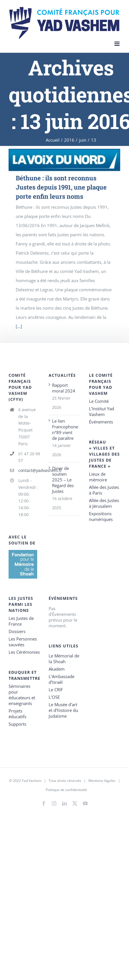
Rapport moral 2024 (64, 388)
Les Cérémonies (24, 652)
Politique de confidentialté (66, 790)
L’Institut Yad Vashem (102, 411)
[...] (19, 326)
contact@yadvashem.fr (29, 470)
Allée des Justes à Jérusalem (104, 503)
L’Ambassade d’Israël (61, 679)
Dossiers (17, 631)
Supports (17, 724)
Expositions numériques (101, 516)
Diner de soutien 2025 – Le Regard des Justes (63, 480)
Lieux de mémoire (98, 477)
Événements (101, 422)
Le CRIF (56, 690)
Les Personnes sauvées (23, 642)
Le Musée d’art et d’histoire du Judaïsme (63, 710)
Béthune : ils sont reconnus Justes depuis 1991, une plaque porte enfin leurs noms (61, 187)
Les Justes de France (21, 621)
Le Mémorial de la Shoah (64, 659)
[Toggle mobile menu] (117, 44)
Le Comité (99, 401)
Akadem (57, 669)
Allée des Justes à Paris (104, 490)
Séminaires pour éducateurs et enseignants (22, 695)
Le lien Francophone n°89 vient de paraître (65, 430)
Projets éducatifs (17, 714)
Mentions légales (102, 781)
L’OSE (54, 697)
